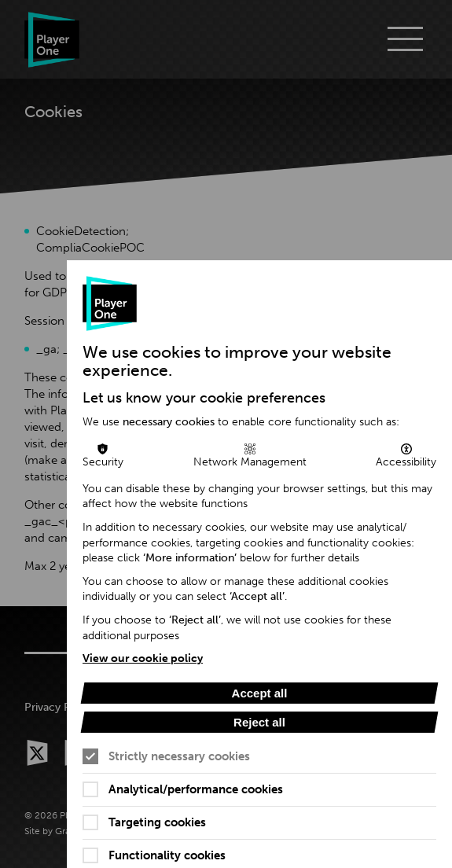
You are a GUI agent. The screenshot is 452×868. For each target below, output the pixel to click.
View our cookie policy (143, 658)
